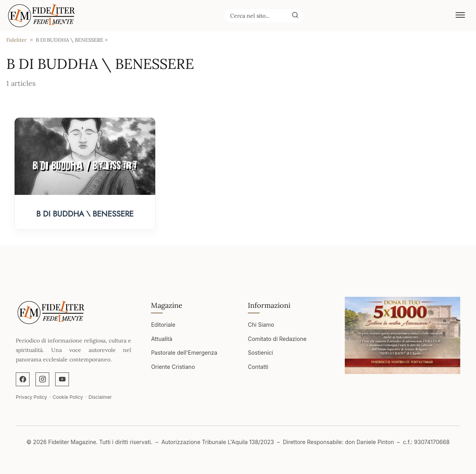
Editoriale (163, 325)
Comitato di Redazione (277, 339)
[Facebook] (23, 379)
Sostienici (260, 353)
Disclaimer (100, 397)
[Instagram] (42, 379)
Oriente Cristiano (173, 367)
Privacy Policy (31, 397)
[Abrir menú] (460, 16)
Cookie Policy (68, 397)
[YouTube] (62, 379)
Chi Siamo (261, 325)
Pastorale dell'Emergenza (184, 353)
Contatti (258, 367)
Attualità (162, 339)
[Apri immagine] (403, 335)
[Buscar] (295, 15)
